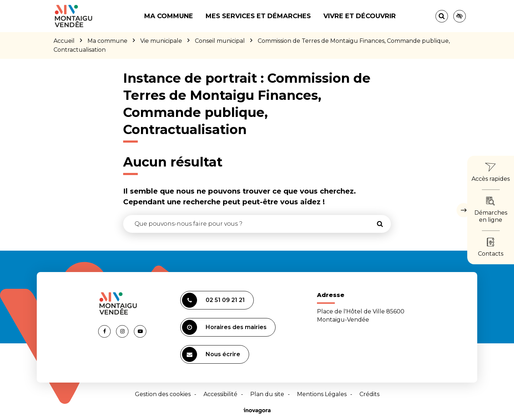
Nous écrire (211, 354)
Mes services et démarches (258, 16)
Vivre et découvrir (360, 16)
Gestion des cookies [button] (163, 394)
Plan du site (267, 394)
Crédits (369, 394)
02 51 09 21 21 (213, 300)
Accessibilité (220, 394)
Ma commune (169, 16)
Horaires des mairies (224, 327)
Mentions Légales (322, 394)
